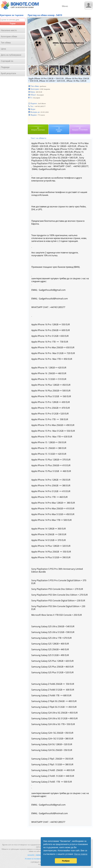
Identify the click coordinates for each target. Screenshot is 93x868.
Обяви (38, 855)
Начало (31, 855)
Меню (65, 6)
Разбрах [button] (66, 861)
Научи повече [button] (81, 854)
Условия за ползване (33, 859)
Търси (13, 24)
